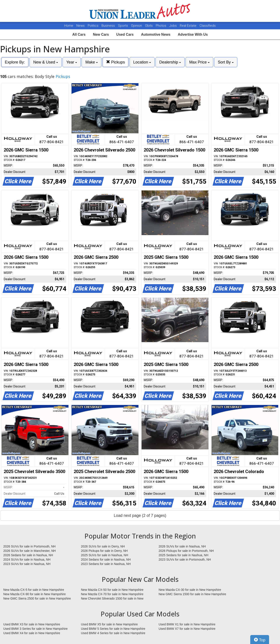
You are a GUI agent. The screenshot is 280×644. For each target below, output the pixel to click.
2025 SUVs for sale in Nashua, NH (105, 555)
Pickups (115, 62)
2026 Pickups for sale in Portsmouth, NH (186, 551)
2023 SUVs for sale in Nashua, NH (27, 564)
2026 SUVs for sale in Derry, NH (103, 546)
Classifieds (208, 26)
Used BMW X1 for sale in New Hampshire (187, 624)
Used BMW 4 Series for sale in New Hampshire (113, 633)
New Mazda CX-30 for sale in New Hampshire (190, 590)
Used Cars (125, 34)
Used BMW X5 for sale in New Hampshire (109, 624)
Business (109, 26)
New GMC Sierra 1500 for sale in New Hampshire (192, 594)
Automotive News (156, 34)
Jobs (173, 26)
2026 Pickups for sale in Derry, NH (104, 551)
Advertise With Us (193, 34)
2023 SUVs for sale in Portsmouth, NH (185, 560)
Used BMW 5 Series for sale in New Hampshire (113, 629)
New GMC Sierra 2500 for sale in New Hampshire (37, 598)
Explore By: (15, 62)
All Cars (79, 34)
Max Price (199, 62)
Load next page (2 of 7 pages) (140, 516)
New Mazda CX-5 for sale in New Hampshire (34, 590)
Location (142, 62)
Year (72, 62)
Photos (161, 26)
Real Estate (189, 26)
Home (69, 26)
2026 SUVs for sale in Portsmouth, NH (29, 546)
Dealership (170, 62)
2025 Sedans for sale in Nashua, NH (183, 555)
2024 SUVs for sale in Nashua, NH (27, 560)
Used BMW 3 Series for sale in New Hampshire (35, 629)
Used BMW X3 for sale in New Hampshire (32, 624)
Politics (93, 26)
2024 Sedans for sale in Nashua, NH (106, 560)
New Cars (101, 34)
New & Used (46, 62)
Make (92, 62)
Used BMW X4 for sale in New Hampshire (32, 633)
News (80, 26)
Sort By (226, 62)
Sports (123, 26)
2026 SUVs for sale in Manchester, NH (30, 551)
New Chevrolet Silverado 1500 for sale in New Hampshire (112, 599)
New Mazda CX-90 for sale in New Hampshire (35, 594)
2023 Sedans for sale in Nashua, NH (106, 564)
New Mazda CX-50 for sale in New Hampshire (112, 590)
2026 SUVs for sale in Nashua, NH (182, 546)
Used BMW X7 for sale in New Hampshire (187, 629)
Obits (149, 26)
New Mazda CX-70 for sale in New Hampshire (112, 594)
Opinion (137, 26)
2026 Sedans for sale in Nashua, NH (28, 555)
